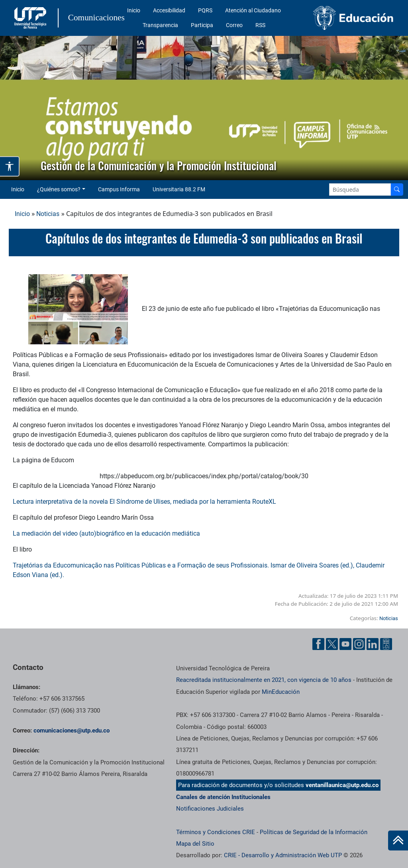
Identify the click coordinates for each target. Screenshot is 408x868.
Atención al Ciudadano (253, 10)
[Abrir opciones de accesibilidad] (10, 166)
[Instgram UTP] (359, 644)
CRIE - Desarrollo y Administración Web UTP (283, 855)
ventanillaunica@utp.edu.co (342, 785)
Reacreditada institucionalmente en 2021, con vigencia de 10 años (264, 680)
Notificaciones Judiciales (210, 809)
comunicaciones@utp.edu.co (72, 731)
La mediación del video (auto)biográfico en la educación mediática (106, 533)
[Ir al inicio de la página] (398, 841)
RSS (260, 25)
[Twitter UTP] (332, 644)
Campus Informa (119, 189)
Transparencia (160, 25)
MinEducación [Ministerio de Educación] (281, 692)
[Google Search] (360, 190)
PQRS (205, 10)
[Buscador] (397, 190)
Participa (202, 25)
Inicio (134, 10)
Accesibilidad (169, 10)
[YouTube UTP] (345, 644)
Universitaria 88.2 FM (179, 189)
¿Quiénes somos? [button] (59, 189)
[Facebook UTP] (318, 644)
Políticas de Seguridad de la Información (314, 832)
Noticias (48, 214)
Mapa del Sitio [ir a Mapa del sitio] (195, 844)
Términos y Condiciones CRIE (216, 832)
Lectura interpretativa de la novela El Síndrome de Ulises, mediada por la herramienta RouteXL (144, 502)
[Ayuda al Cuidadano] (386, 644)
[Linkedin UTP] (373, 644)
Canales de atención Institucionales (223, 797)
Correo (234, 25)
